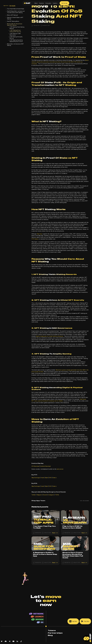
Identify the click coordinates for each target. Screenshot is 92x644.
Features (41, 3)
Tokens (52, 631)
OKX (50, 478)
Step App (39, 234)
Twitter (33, 495)
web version (60, 469)
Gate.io (54, 478)
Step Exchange (36, 478)
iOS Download (35, 466)
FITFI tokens (35, 239)
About (36, 3)
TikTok (57, 495)
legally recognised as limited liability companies (50, 336)
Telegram (39, 495)
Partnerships (55, 633)
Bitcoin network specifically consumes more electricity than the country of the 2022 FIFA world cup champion (60, 62)
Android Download (45, 466)
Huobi (42, 478)
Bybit (47, 478)
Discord (45, 495)
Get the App (64, 3)
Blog (50, 635)
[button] (55, 3)
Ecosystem (48, 3)
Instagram (51, 495)
